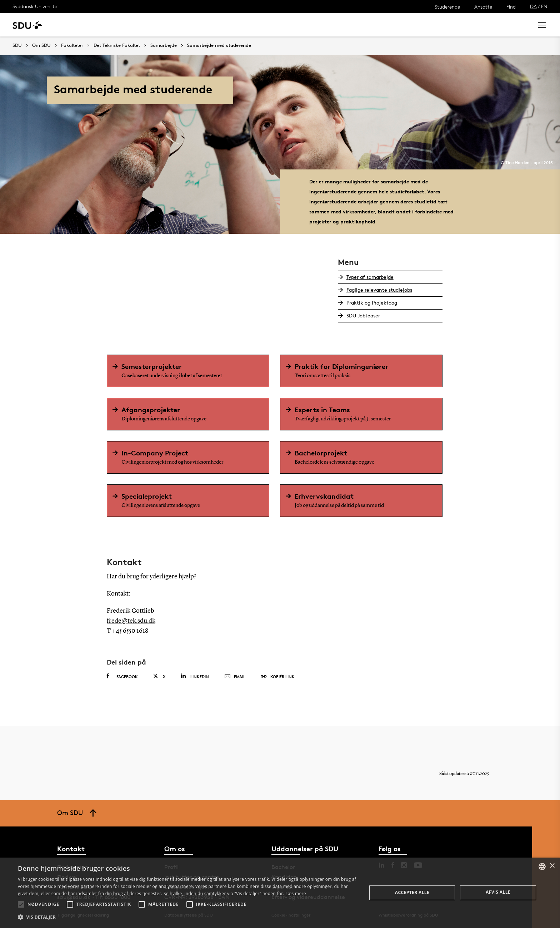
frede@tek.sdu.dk (131, 621)
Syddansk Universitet (36, 6)
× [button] (552, 866)
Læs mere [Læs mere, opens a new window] (296, 894)
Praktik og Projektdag (372, 303)
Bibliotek (222, 25)
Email (235, 677)
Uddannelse (76, 25)
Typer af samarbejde (370, 277)
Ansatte (483, 7)
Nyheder (148, 25)
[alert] (280, 893)
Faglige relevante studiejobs (379, 290)
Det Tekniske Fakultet (117, 45)
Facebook (122, 676)
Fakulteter (72, 45)
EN (544, 6)
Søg (519, 25)
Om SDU (254, 25)
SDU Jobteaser (363, 315)
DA (533, 6)
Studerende (447, 7)
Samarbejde (185, 25)
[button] (21, 904)
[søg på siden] (468, 25)
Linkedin (195, 676)
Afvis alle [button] (498, 892)
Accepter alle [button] (412, 892)
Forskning (114, 25)
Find (511, 7)
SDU (17, 45)
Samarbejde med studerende (219, 45)
